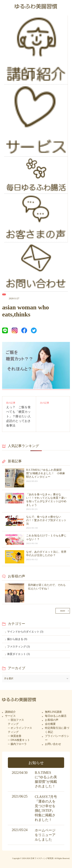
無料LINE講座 (53, 712)
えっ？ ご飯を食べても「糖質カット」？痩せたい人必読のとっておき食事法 (18, 416)
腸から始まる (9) (17, 639)
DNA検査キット (20, 740)
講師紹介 (10, 712)
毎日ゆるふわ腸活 (56, 716)
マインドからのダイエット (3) (25, 632)
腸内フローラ (19, 744)
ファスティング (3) (18, 647)
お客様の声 (52, 720)
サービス (10, 716)
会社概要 (50, 724)
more (63, 611)
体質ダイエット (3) (18, 654)
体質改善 (16, 736)
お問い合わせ (53, 744)
